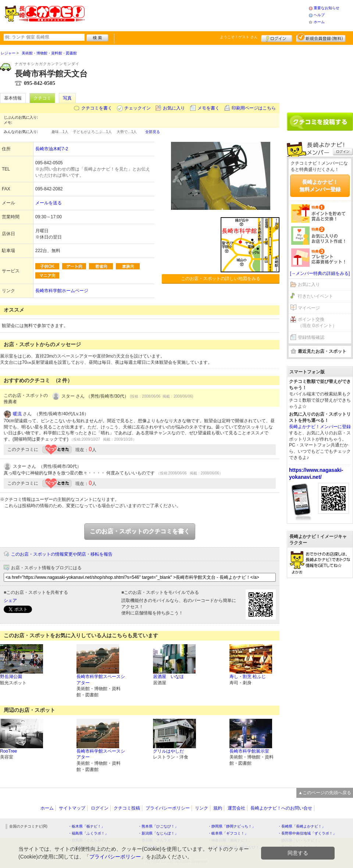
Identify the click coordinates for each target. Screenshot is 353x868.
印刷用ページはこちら (254, 108)
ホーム (319, 22)
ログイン (277, 37)
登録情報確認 (311, 337)
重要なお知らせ (327, 8)
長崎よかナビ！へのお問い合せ (281, 808)
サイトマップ (72, 808)
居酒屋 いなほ (168, 677)
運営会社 (236, 808)
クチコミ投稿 (127, 808)
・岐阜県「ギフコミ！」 (228, 833)
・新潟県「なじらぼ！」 (158, 833)
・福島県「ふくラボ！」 (88, 833)
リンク (202, 808)
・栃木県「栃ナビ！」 (86, 826)
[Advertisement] (320, 76)
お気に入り (174, 108)
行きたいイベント (315, 296)
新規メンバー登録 (321, 37)
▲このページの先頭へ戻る (325, 793)
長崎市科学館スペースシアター (101, 680)
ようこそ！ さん (239, 37)
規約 (218, 808)
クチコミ (42, 98)
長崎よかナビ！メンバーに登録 (320, 427)
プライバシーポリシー (168, 808)
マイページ (309, 308)
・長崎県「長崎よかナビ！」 (302, 826)
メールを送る (49, 203)
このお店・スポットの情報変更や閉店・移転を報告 (62, 554)
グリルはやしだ (168, 751)
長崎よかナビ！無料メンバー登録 (320, 186)
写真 (67, 98)
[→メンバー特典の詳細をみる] (320, 273)
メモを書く (208, 108)
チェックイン (138, 108)
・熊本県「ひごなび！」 (158, 826)
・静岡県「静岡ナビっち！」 (232, 826)
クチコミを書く (97, 108)
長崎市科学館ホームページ (62, 291)
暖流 (17, 414)
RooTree (8, 751)
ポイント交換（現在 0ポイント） (317, 322)
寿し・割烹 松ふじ (248, 677)
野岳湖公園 (11, 677)
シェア (10, 600)
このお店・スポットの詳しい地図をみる (221, 279)
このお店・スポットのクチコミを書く (140, 531)
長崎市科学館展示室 (249, 751)
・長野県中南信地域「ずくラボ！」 (307, 833)
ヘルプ (319, 15)
